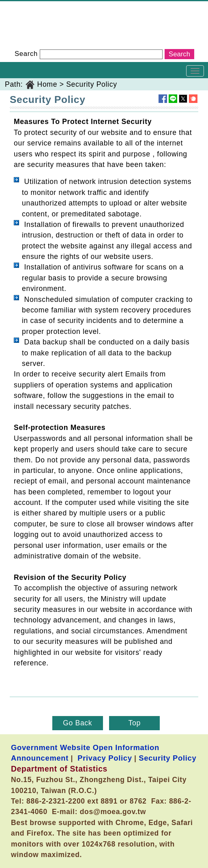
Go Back (77, 723)
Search (26, 54)
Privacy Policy (105, 758)
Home (47, 84)
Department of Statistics (41, 6)
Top (135, 723)
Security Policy (91, 84)
